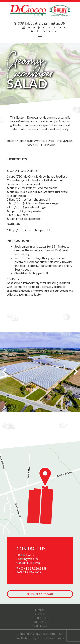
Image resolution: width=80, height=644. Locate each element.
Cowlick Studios (53, 638)
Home (40, 610)
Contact (40, 625)
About (40, 614)
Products (40, 618)
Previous (6, 372)
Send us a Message (40, 594)
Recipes (40, 622)
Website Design (27, 638)
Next (74, 372)
